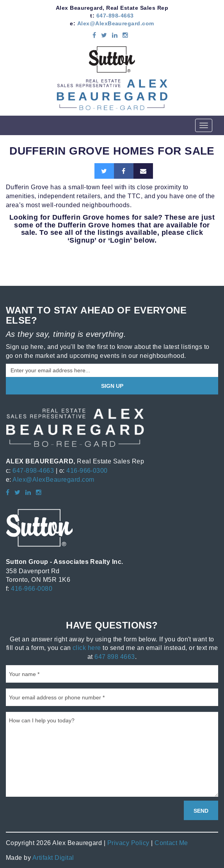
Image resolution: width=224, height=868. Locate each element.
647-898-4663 (115, 16)
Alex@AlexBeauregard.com (116, 23)
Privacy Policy (128, 843)
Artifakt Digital (53, 857)
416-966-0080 (32, 588)
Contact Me (171, 843)
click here (87, 648)
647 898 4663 (115, 657)
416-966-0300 (87, 470)
